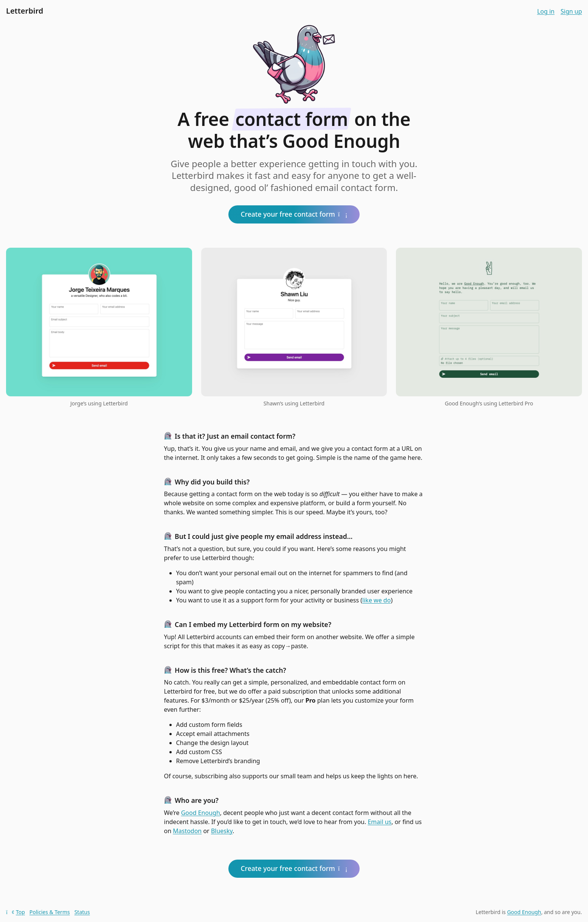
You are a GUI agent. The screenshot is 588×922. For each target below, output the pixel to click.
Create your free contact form (294, 214)
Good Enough (201, 813)
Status (82, 912)
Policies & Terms (50, 912)
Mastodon (187, 831)
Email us (379, 822)
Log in (546, 11)
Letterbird (25, 11)
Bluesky (222, 831)
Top (16, 912)
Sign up (571, 11)
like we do (376, 600)
